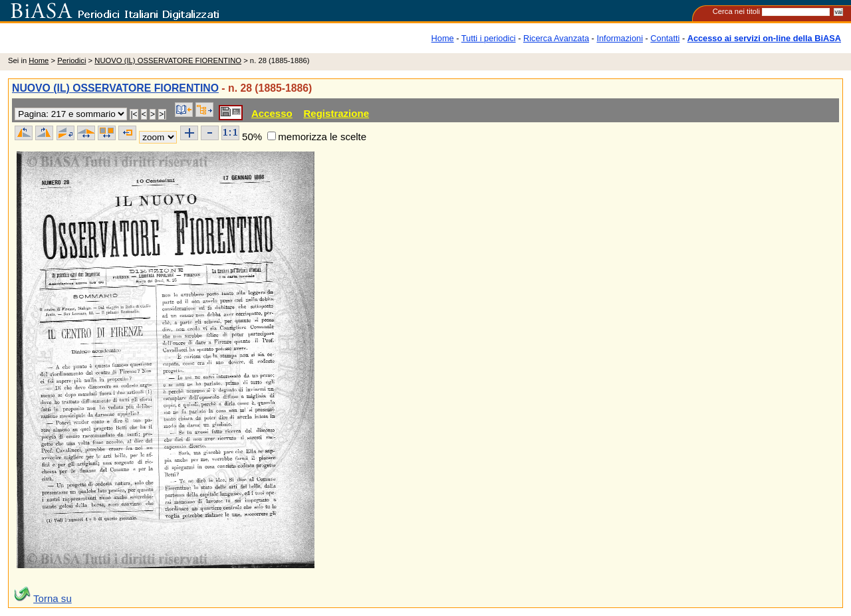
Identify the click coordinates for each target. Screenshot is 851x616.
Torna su (53, 598)
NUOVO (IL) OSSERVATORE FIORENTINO (168, 60)
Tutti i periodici (489, 38)
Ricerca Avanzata (556, 38)
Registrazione (336, 113)
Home (443, 38)
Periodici (71, 60)
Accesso (272, 113)
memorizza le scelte (322, 137)
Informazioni (620, 38)
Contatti (665, 38)
